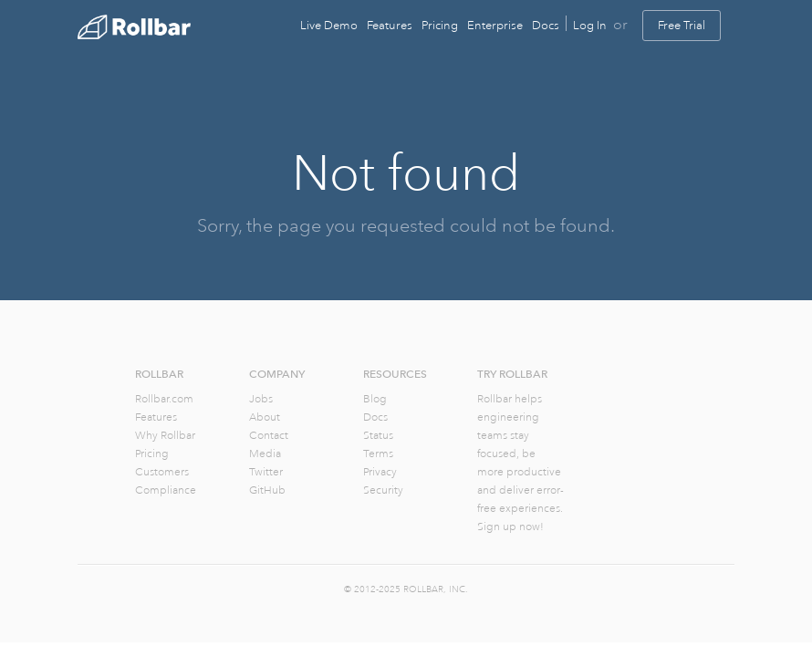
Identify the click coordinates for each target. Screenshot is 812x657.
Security (383, 490)
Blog (375, 399)
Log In (590, 26)
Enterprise (495, 26)
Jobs (261, 399)
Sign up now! (510, 527)
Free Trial (682, 26)
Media (265, 454)
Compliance (166, 490)
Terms (378, 454)
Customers (162, 472)
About (265, 417)
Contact (269, 436)
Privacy (380, 472)
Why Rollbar (165, 436)
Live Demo (329, 26)
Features (390, 26)
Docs (546, 26)
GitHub (267, 490)
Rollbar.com (164, 399)
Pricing (440, 26)
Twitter (266, 472)
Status (378, 436)
